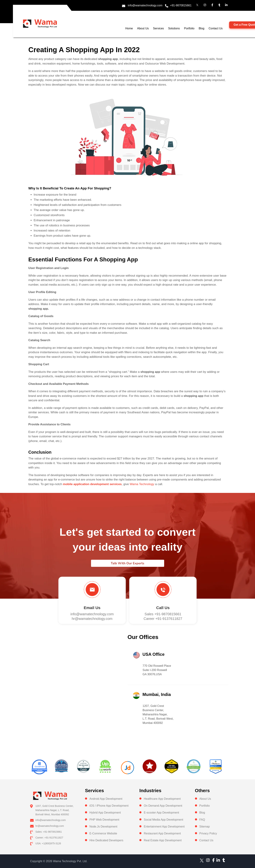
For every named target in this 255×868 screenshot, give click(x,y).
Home (129, 28)
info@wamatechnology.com (145, 5)
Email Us (92, 608)
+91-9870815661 (181, 5)
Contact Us (216, 28)
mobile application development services (92, 484)
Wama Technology (142, 484)
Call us (163, 608)
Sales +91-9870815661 (163, 614)
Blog (202, 28)
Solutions (174, 28)
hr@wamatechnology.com (92, 619)
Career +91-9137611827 (163, 619)
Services (158, 28)
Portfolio (189, 28)
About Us (143, 28)
